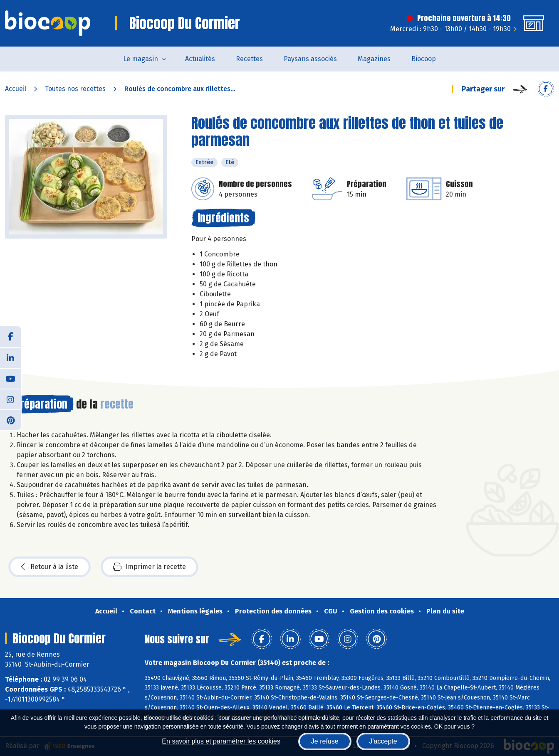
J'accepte (383, 741)
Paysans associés (310, 59)
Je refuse (325, 741)
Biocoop (424, 59)
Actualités (200, 59)
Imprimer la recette (150, 567)
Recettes (249, 59)
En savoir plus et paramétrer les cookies (221, 741)
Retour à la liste (49, 567)
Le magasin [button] (141, 59)
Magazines (374, 59)
